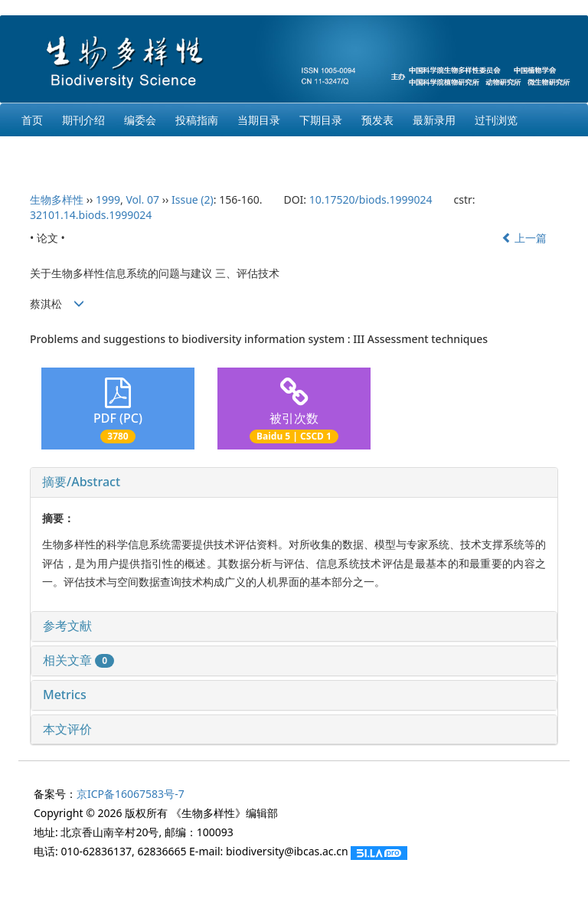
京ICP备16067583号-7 (131, 794)
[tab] (294, 482)
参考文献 (67, 626)
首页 (32, 120)
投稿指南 (197, 120)
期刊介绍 (83, 120)
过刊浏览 (496, 120)
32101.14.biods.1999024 (91, 215)
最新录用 (434, 120)
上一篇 (524, 238)
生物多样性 (57, 199)
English (40, 153)
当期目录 (259, 120)
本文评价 (67, 729)
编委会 (140, 120)
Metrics (65, 695)
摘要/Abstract (81, 482)
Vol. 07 (142, 199)
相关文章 (78, 660)
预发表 (377, 120)
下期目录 (321, 120)
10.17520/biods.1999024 (371, 199)
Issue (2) (193, 199)
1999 (108, 199)
